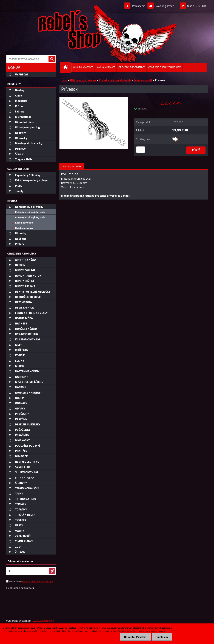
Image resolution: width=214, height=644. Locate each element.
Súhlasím (162, 637)
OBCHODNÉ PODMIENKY (132, 67)
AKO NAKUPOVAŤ (106, 67)
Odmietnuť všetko (135, 637)
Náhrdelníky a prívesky (83, 80)
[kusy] (141, 150)
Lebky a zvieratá (143, 80)
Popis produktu (72, 166)
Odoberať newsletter (20, 561)
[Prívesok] (94, 98)
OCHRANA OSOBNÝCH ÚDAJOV (165, 67)
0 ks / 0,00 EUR (196, 6)
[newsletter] (52, 571)
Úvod (65, 80)
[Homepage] (67, 67)
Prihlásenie (139, 6)
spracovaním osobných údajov (38, 581)
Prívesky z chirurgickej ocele (115, 80)
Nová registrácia (165, 6)
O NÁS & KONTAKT (83, 67)
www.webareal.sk (43, 621)
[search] (52, 59)
